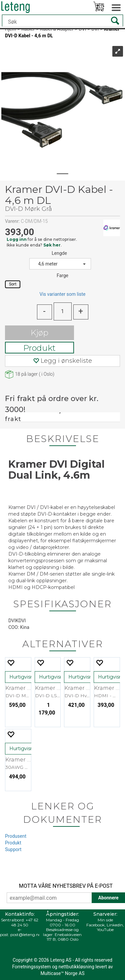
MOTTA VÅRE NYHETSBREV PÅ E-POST (66, 886)
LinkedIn (115, 925)
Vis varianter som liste (62, 294)
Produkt (39, 348)
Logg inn (17, 239)
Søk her (52, 245)
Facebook (95, 925)
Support (13, 849)
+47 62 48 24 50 (25, 922)
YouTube (105, 930)
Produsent (16, 836)
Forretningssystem (31, 967)
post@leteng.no (26, 935)
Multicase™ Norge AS (63, 973)
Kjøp (39, 333)
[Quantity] (63, 311)
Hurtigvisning (25, 677)
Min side (105, 920)
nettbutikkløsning (76, 967)
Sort (13, 284)
